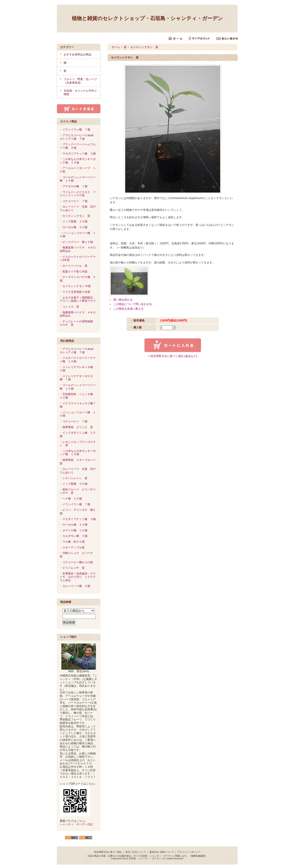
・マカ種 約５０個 (72, 542)
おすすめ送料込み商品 (77, 54)
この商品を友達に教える (128, 309)
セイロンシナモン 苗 (144, 47)
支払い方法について (136, 852)
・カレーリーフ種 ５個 (75, 586)
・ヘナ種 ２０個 (71, 499)
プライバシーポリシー (189, 852)
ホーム (116, 47)
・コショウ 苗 (69, 307)
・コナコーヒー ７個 (74, 201)
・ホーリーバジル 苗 (74, 266)
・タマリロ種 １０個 (74, 530)
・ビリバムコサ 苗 (72, 568)
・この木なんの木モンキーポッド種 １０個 (78, 161)
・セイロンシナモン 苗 (75, 216)
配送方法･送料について (162, 852)
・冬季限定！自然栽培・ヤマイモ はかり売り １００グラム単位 (78, 577)
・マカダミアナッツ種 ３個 (78, 154)
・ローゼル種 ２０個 (74, 227)
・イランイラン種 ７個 (75, 130)
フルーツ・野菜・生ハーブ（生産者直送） (80, 81)
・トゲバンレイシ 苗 (74, 478)
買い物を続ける (123, 300)
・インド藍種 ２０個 (74, 221)
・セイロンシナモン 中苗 (75, 286)
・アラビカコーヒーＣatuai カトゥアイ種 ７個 (78, 137)
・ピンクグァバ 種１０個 (76, 242)
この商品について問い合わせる (133, 304)
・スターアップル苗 (72, 547)
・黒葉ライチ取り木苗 (75, 272)
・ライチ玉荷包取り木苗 (76, 292)
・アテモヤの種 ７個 (74, 186)
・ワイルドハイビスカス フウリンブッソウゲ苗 (78, 194)
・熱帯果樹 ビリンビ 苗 (76, 427)
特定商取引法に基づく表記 (108, 852)
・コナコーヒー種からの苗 (76, 562)
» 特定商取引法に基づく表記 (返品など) (173, 356)
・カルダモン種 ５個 (74, 536)
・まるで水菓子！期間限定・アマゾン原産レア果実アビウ (78, 299)
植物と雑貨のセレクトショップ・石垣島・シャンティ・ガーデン (147, 18)
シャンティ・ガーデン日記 (76, 824)
